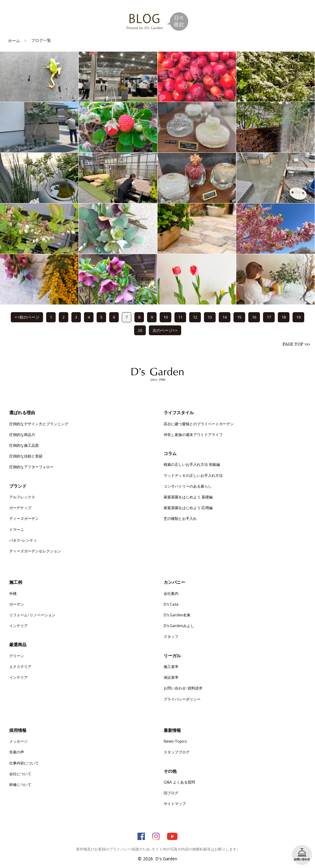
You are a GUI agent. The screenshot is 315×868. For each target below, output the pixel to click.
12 (195, 317)
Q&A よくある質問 (179, 782)
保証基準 (171, 677)
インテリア (18, 626)
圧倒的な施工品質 (24, 445)
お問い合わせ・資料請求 (183, 688)
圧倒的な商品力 (22, 434)
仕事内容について (24, 763)
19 (298, 317)
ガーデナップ (20, 508)
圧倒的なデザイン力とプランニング (39, 424)
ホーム (14, 40)
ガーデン (17, 604)
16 (254, 317)
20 (140, 330)
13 (210, 317)
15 (239, 317)
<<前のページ (27, 317)
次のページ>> (165, 330)
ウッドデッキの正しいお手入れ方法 (193, 475)
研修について (20, 784)
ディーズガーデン (24, 518)
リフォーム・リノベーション (32, 615)
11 (180, 317)
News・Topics (175, 741)
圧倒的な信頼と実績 (26, 456)
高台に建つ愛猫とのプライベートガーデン (199, 424)
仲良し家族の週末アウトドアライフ (193, 434)
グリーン (17, 656)
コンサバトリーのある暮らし (188, 486)
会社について (20, 774)
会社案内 (171, 593)
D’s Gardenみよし (179, 626)
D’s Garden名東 (177, 615)
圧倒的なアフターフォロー (31, 467)
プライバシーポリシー (182, 699)
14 (225, 317)
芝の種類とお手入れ (180, 518)
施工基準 (171, 666)
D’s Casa (171, 604)
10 (165, 317)
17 (269, 317)
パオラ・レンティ (23, 540)
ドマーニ (17, 529)
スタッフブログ (177, 752)
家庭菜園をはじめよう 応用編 (188, 508)
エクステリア (20, 666)
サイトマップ (175, 803)
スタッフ (171, 636)
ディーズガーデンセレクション (35, 551)
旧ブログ (171, 793)
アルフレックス (22, 497)
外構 (13, 593)
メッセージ (18, 741)
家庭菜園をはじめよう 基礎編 (188, 497)
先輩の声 (17, 752)
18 (284, 317)
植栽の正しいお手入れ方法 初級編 (192, 464)
